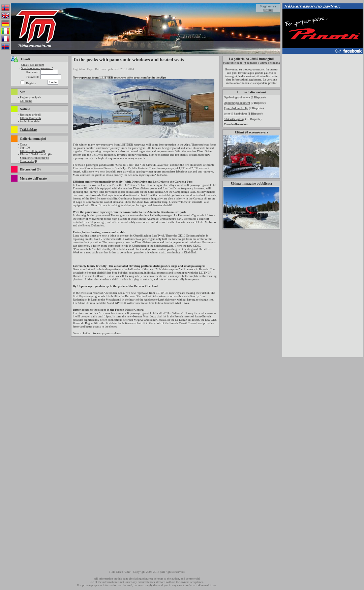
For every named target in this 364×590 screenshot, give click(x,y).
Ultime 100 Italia (32, 151)
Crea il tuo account (32, 65)
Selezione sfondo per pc (34, 158)
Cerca (23, 144)
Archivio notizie (29, 121)
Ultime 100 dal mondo (36, 154)
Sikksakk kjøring (234, 119)
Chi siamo (26, 101)
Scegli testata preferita (268, 8)
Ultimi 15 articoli (31, 118)
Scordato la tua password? (37, 68)
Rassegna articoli (30, 115)
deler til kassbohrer (235, 114)
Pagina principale (31, 97)
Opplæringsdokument (237, 97)
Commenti (28, 161)
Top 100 (25, 148)
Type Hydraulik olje (236, 108)
